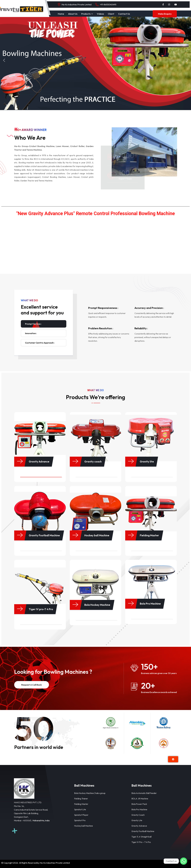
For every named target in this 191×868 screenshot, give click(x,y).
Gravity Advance (139, 826)
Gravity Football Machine (143, 831)
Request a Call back (32, 685)
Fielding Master (81, 804)
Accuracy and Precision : (149, 308)
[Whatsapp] (184, 861)
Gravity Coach (138, 815)
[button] (4, 60)
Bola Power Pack (139, 804)
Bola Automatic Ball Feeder (144, 793)
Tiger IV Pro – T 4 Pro (141, 842)
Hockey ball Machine (83, 826)
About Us (73, 14)
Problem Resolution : (101, 328)
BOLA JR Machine (140, 799)
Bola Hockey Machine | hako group (90, 793)
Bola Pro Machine (139, 809)
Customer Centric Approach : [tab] (40, 343)
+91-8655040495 (108, 5)
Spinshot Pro (80, 820)
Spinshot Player (81, 815)
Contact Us (124, 14)
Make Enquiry (165, 14)
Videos (100, 14)
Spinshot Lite (80, 809)
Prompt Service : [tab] (33, 324)
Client (111, 14)
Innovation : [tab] (31, 333)
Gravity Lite (137, 820)
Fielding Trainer (81, 799)
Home (61, 14)
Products (86, 14)
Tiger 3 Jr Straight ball (141, 837)
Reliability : (141, 328)
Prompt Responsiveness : (103, 308)
